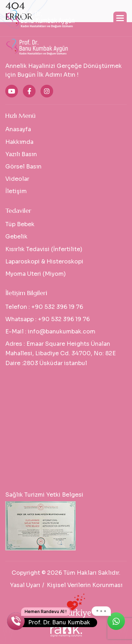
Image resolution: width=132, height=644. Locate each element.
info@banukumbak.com (62, 331)
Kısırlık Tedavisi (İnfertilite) (44, 249)
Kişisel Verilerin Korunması (85, 585)
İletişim (16, 191)
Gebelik (16, 237)
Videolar (17, 179)
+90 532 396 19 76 (57, 307)
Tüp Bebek (20, 224)
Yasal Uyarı (25, 585)
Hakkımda (19, 142)
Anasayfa (18, 129)
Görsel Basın (23, 167)
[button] (120, 18)
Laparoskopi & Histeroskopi (44, 262)
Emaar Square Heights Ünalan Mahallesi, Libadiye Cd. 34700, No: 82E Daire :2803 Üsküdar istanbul (61, 353)
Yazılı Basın (21, 154)
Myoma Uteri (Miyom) (36, 274)
